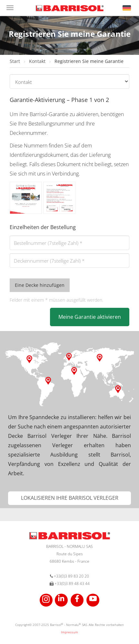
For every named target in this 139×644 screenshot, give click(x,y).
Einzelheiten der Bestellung (43, 227)
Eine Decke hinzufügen (40, 285)
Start (15, 61)
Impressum (69, 632)
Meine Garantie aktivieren (90, 317)
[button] (127, 8)
